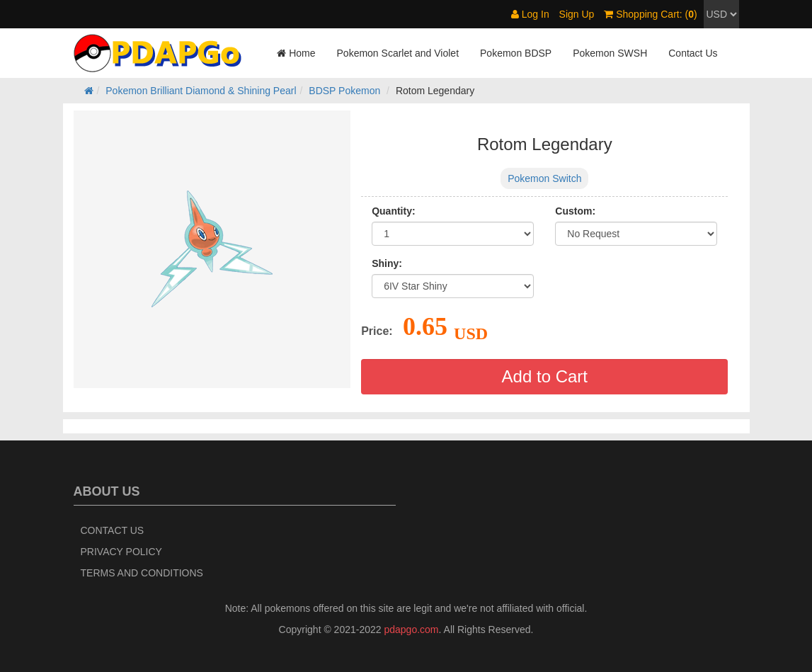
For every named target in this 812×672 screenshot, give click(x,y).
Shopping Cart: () (650, 14)
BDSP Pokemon (344, 91)
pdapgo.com (411, 630)
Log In (530, 14)
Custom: (575, 211)
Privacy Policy (121, 552)
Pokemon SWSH (610, 53)
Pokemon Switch (544, 178)
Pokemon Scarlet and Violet (398, 53)
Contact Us (693, 53)
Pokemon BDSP (516, 53)
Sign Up (577, 14)
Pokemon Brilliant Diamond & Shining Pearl (201, 91)
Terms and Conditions (142, 573)
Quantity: (393, 211)
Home (296, 53)
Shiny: (387, 263)
